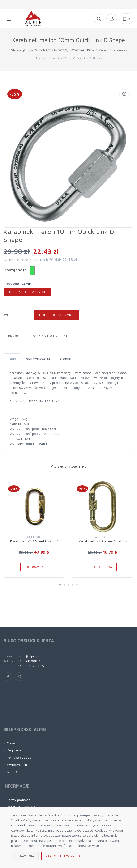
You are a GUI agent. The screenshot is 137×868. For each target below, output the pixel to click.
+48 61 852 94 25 (31, 666)
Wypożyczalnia (18, 764)
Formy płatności (19, 800)
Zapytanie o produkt (50, 336)
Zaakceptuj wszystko (64, 856)
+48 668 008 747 (31, 661)
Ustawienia (25, 856)
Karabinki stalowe (112, 50)
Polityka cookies (19, 757)
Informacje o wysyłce (27, 292)
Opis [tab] (12, 359)
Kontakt (13, 772)
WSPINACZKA (45, 50)
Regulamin (15, 750)
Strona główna (22, 50)
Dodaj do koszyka (56, 315)
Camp (26, 283)
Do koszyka (34, 567)
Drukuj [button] (14, 336)
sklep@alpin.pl (28, 656)
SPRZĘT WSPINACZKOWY (77, 50)
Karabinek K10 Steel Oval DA (34, 541)
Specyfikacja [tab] (38, 359)
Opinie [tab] (66, 359)
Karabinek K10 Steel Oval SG (103, 541)
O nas (11, 743)
